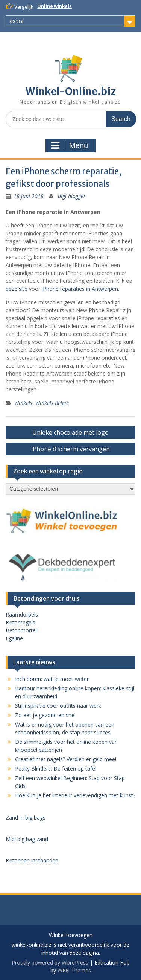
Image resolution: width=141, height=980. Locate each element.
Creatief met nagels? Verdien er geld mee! (66, 759)
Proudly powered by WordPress (50, 962)
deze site (17, 289)
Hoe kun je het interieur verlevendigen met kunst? (75, 795)
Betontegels (20, 622)
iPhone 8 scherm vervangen (70, 449)
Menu (70, 145)
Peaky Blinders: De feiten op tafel (56, 769)
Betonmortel (21, 630)
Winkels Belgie (52, 403)
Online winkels (55, 6)
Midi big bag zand (27, 839)
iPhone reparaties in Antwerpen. (80, 289)
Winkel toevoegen (71, 935)
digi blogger (72, 196)
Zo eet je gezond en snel (45, 715)
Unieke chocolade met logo (70, 432)
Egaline (14, 638)
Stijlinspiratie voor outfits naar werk (58, 706)
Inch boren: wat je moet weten (52, 679)
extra (17, 21)
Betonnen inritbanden (32, 860)
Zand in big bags (26, 817)
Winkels (23, 403)
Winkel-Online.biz (71, 91)
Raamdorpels (22, 614)
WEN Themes (74, 970)
